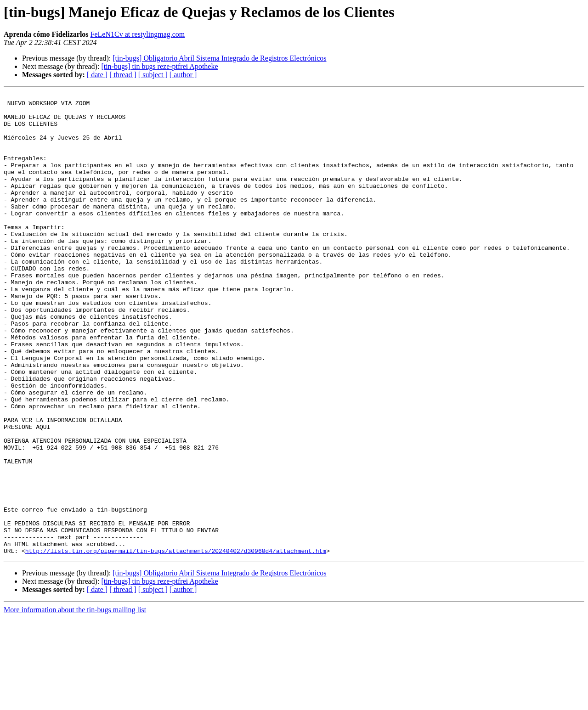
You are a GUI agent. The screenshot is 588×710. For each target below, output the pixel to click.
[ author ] (183, 75)
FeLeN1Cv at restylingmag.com (138, 34)
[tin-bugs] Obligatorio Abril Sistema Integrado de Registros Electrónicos (219, 58)
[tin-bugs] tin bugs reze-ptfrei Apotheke (159, 66)
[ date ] (97, 75)
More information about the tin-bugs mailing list (75, 702)
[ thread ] (123, 75)
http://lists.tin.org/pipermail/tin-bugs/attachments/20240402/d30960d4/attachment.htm (176, 643)
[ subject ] (153, 75)
